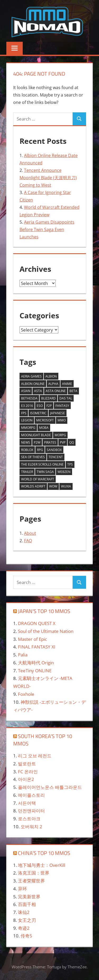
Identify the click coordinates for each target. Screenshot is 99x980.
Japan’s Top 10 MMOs (44, 611)
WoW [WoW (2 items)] (53, 486)
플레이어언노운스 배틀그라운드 (50, 787)
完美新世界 (29, 897)
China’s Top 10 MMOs (44, 853)
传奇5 (26, 936)
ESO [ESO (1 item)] (40, 406)
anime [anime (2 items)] (67, 384)
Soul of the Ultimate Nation (46, 631)
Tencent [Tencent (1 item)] (56, 457)
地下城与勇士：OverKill (42, 865)
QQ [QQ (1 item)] (72, 442)
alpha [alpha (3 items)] (53, 384)
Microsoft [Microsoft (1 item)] (45, 420)
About (30, 533)
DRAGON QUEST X (37, 623)
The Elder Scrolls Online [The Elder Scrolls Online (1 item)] (42, 464)
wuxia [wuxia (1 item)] (66, 486)
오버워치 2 (31, 827)
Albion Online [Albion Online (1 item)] (33, 384)
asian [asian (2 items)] (26, 391)
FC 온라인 (28, 772)
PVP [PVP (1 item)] (63, 442)
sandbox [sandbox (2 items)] (54, 450)
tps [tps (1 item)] (70, 464)
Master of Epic (32, 639)
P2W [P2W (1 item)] (37, 442)
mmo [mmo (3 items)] (62, 420)
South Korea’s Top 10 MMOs (43, 740)
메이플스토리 (31, 795)
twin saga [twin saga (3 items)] (45, 472)
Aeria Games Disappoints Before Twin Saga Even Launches (47, 229)
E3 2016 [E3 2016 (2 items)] (27, 406)
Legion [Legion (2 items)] (27, 420)
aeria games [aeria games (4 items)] (31, 376)
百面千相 (27, 904)
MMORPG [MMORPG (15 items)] (28, 428)
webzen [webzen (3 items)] (64, 472)
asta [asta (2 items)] (38, 391)
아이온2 (26, 779)
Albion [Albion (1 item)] (51, 376)
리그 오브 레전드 (35, 756)
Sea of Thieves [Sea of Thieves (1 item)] (33, 457)
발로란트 (27, 764)
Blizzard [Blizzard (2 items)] (48, 398)
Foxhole (26, 694)
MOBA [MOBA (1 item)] (44, 428)
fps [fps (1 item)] (24, 413)
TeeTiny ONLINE (35, 671)
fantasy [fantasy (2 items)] (62, 406)
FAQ (28, 541)
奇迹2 (24, 928)
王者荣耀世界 (31, 881)
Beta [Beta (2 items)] (73, 391)
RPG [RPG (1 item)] (40, 450)
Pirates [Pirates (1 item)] (50, 442)
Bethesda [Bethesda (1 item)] (29, 398)
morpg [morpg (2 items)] (60, 435)
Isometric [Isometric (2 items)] (38, 413)
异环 (22, 889)
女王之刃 (27, 920)
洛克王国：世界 (34, 873)
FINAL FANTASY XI (37, 647)
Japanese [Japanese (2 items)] (58, 413)
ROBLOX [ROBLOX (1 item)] (27, 450)
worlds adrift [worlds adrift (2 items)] (33, 486)
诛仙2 (24, 912)
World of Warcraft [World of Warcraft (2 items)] (38, 479)
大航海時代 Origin (36, 663)
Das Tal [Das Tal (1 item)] (66, 398)
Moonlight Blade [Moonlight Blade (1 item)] (36, 435)
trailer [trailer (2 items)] (27, 472)
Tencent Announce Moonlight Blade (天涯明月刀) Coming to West (48, 178)
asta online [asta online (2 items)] (56, 391)
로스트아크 (29, 819)
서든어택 (27, 803)
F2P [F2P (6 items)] (49, 406)
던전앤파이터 (31, 811)
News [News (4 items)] (26, 442)
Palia (23, 655)
